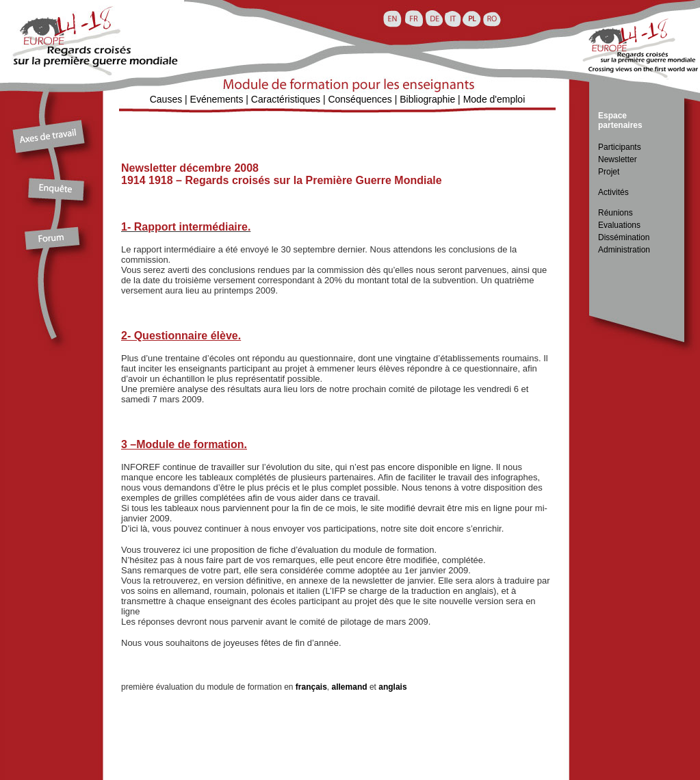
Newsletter (618, 159)
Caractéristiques (286, 99)
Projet (609, 172)
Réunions (615, 213)
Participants (620, 147)
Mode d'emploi (494, 99)
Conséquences (360, 99)
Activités (613, 192)
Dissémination (624, 237)
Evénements (217, 99)
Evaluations (619, 225)
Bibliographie (427, 99)
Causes (166, 99)
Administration (624, 250)
